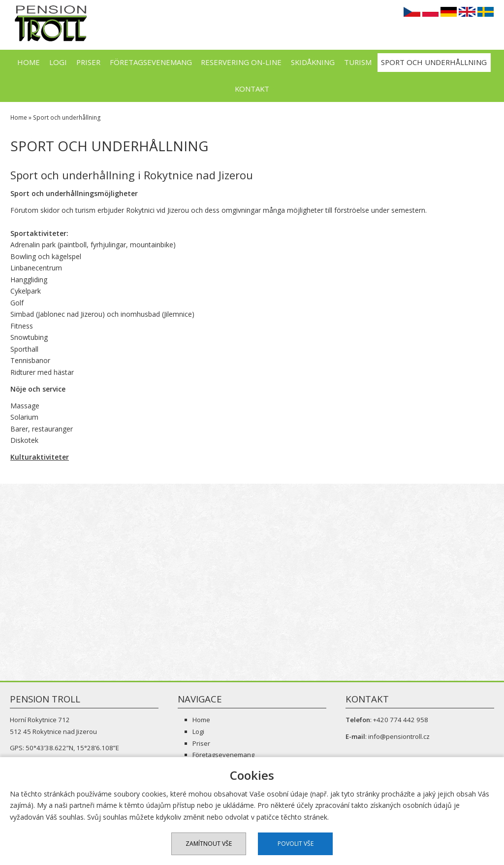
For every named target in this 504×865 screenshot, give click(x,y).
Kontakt (252, 89)
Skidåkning (313, 62)
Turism (358, 62)
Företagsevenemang (151, 62)
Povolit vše (296, 844)
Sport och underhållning (434, 62)
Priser (88, 62)
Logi (58, 62)
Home (29, 62)
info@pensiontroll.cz (399, 736)
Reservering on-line (241, 62)
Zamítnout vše (209, 844)
